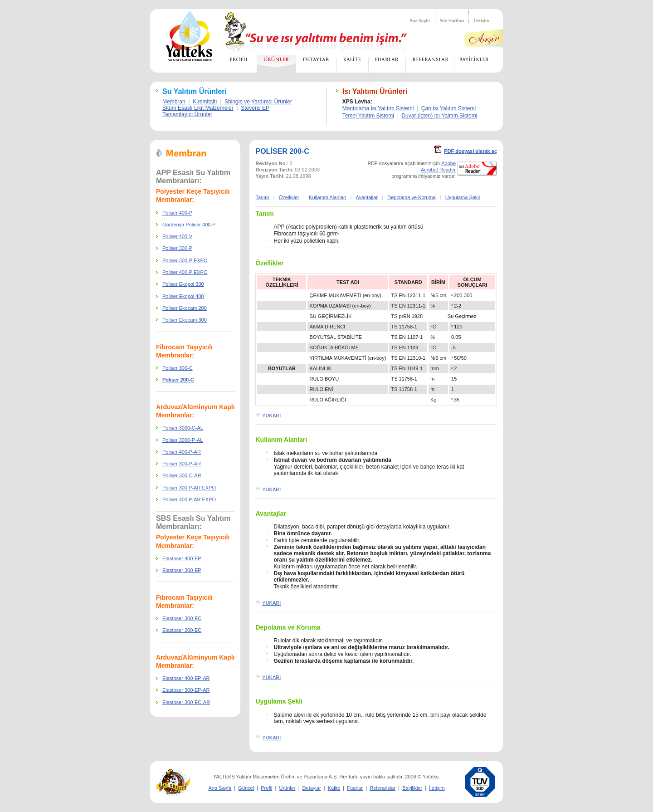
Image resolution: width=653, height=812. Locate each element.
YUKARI (271, 416)
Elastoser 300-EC (182, 618)
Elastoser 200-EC (182, 630)
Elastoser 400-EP (182, 558)
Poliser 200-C (178, 380)
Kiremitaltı (205, 102)
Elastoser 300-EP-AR (186, 690)
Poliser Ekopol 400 (183, 296)
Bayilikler (412, 788)
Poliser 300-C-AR (182, 475)
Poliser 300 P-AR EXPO (189, 488)
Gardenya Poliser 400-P (189, 225)
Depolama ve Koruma (411, 197)
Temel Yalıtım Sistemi (368, 116)
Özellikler (289, 197)
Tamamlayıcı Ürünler (187, 114)
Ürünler (287, 788)
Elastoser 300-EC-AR (186, 702)
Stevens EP (255, 108)
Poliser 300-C (178, 368)
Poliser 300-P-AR (182, 464)
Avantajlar (367, 197)
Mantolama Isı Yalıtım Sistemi (378, 108)
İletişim (437, 788)
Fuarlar (355, 788)
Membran (174, 102)
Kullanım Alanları (328, 197)
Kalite (334, 788)
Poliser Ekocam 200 (185, 308)
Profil (266, 788)
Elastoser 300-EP (182, 570)
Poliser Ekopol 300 (183, 284)
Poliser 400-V (177, 236)
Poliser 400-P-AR (182, 452)
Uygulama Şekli (463, 197)
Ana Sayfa (220, 788)
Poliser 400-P (177, 213)
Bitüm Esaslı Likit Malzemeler (198, 108)
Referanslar (383, 788)
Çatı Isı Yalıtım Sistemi (448, 108)
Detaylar (312, 788)
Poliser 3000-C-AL (183, 428)
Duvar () (439, 116)
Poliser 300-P (177, 248)
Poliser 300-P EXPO (185, 260)
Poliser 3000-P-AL (183, 440)
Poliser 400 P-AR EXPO (189, 499)
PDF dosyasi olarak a (470, 151)
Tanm (262, 197)
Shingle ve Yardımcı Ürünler (258, 102)
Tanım (264, 214)
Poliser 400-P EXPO (185, 272)
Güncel (246, 788)
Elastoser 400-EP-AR (186, 678)
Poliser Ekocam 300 (185, 320)
